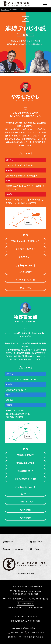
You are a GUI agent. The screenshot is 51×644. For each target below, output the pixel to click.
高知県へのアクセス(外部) (12, 549)
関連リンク (8, 542)
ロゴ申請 (35, 549)
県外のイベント (37, 542)
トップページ (5, 9)
